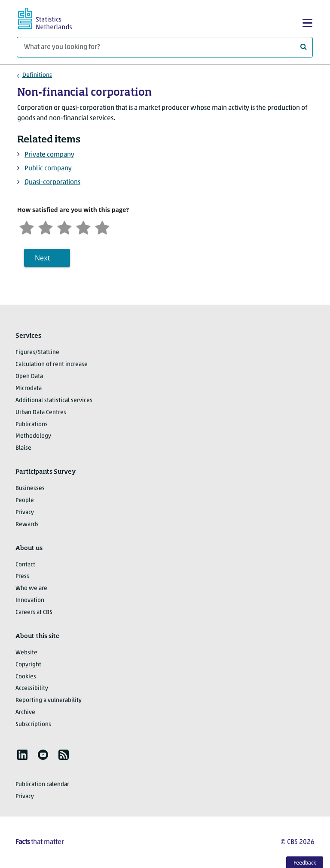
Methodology (33, 436)
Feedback (305, 863)
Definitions (37, 75)
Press (22, 576)
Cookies (26, 677)
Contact (25, 565)
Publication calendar (42, 785)
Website (26, 653)
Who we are (31, 588)
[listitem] (22, 755)
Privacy (25, 513)
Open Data (29, 377)
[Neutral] (64, 227)
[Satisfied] (83, 227)
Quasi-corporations (52, 182)
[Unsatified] (46, 227)
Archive (25, 712)
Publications (32, 425)
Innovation (30, 600)
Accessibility (32, 688)
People (25, 501)
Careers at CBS (34, 612)
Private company (49, 155)
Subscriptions (33, 724)
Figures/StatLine (37, 352)
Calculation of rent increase (52, 364)
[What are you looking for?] (165, 47)
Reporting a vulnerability (49, 700)
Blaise (23, 448)
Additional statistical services (54, 401)
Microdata (29, 389)
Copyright (28, 665)
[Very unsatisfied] (27, 227)
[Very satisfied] (102, 227)
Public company (48, 169)
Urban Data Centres (41, 413)
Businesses (30, 488)
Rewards (27, 525)
